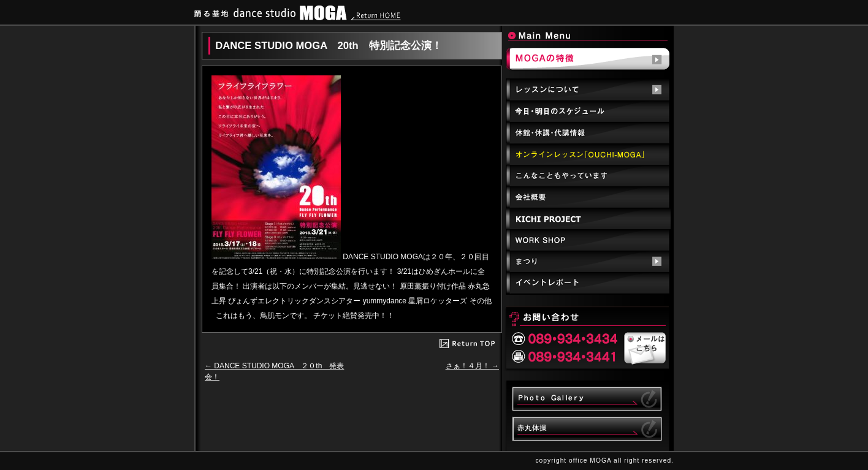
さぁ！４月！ (472, 366)
